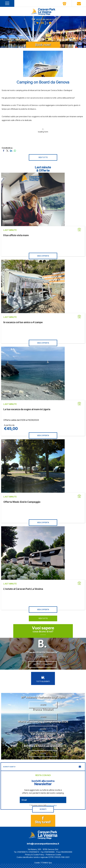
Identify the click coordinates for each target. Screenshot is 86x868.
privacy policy (52, 805)
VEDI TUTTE (43, 157)
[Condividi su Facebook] (4, 150)
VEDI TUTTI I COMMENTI (42, 664)
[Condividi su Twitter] (7, 150)
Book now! (43, 45)
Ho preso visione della (44, 805)
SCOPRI (43, 705)
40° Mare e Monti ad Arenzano (43, 746)
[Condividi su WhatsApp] (15, 150)
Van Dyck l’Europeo (43, 734)
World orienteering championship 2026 (43, 722)
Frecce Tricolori (43, 709)
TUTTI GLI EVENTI (43, 679)
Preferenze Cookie (53, 855)
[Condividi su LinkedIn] (11, 150)
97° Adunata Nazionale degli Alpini (43, 697)
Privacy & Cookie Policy (35, 855)
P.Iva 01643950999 (64, 852)
